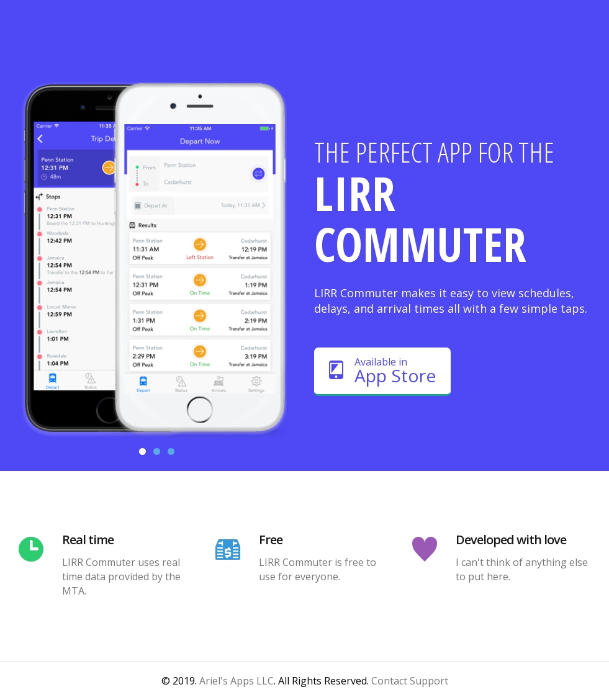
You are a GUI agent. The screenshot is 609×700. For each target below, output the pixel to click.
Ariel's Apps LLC (237, 681)
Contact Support (410, 681)
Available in (382, 371)
